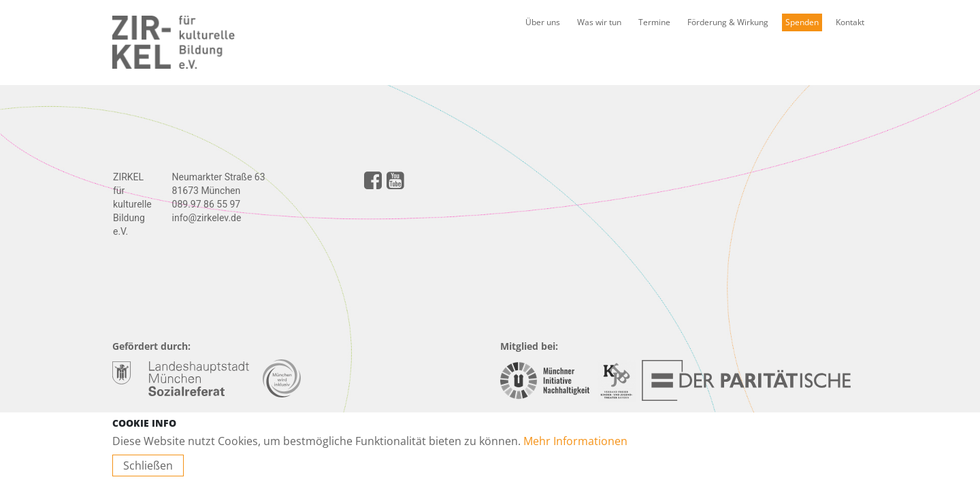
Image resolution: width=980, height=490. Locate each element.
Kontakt (850, 22)
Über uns (543, 22)
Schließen (148, 465)
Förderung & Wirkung (728, 22)
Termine (654, 22)
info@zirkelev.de (207, 218)
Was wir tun (599, 22)
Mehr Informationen (575, 441)
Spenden (802, 22)
